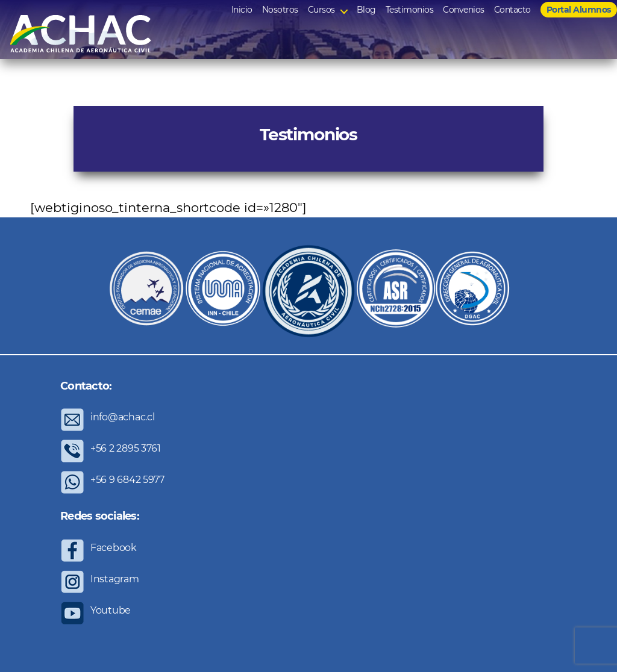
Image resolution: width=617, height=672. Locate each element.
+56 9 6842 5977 (127, 480)
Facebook (114, 548)
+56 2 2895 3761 (126, 448)
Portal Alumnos (579, 10)
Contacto (512, 10)
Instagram (115, 579)
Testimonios (410, 10)
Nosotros (280, 10)
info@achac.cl (123, 417)
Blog (366, 10)
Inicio (242, 10)
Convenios (464, 10)
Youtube (111, 610)
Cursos (321, 10)
